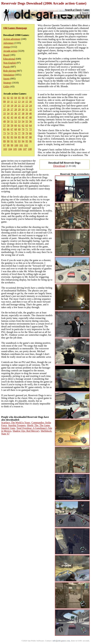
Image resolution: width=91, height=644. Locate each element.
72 (30, 129)
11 (12, 102)
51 (12, 121)
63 (27, 125)
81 (4, 137)
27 (12, 109)
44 (16, 117)
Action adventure (12, 39)
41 (4, 117)
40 (30, 113)
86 (23, 137)
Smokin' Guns (8, 428)
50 (8, 121)
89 (4, 141)
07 (27, 98)
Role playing (10, 71)
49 (4, 121)
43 (12, 117)
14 (23, 102)
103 (5, 149)
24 (30, 106)
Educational (9, 59)
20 (16, 106)
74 (8, 133)
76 (16, 133)
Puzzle (7, 67)
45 (19, 117)
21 (19, 106)
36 (16, 113)
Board (6, 55)
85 (19, 137)
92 (16, 141)
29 (19, 109)
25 (4, 109)
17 (4, 106)
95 (27, 141)
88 (30, 137)
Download (59, 166)
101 (21, 145)
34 (8, 113)
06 (23, 98)
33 (4, 113)
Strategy (7, 83)
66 (8, 129)
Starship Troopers (17, 425)
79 (27, 133)
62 (23, 125)
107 (25, 149)
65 (4, 129)
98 (8, 145)
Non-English (10, 63)
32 (30, 109)
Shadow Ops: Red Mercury (26, 431)
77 (19, 133)
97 (4, 145)
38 (23, 113)
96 (30, 141)
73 (4, 133)
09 (4, 102)
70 (23, 129)
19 (12, 106)
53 (19, 121)
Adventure (8, 43)
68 (16, 129)
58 (8, 125)
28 (16, 109)
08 (30, 98)
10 (8, 102)
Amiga (7, 47)
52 (16, 121)
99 (12, 145)
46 (23, 117)
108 (30, 149)
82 (8, 137)
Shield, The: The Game (38, 425)
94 (23, 141)
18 (8, 106)
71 (27, 129)
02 (8, 98)
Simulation (9, 75)
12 (15, 102)
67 (12, 129)
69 (19, 129)
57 (4, 125)
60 (16, 125)
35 (12, 113)
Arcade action (10, 51)
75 (12, 133)
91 (12, 141)
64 (30, 125)
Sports (6, 79)
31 (27, 109)
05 (19, 98)
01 (4, 98)
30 (23, 109)
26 (8, 109)
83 (12, 137)
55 (27, 121)
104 (10, 149)
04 (16, 98)
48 (30, 117)
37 (19, 113)
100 (16, 145)
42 (8, 117)
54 (23, 121)
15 (27, 102)
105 (15, 149)
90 (8, 141)
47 (27, 117)
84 (16, 137)
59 (12, 125)
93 (19, 141)
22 (23, 106)
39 (27, 113)
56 (30, 121)
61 (19, 125)
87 (27, 137)
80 (30, 133)
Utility (6, 87)
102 (26, 145)
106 (20, 149)
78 (23, 133)
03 (12, 98)
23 (27, 106)
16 (30, 102)
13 (19, 102)
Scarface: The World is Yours (16, 423)
